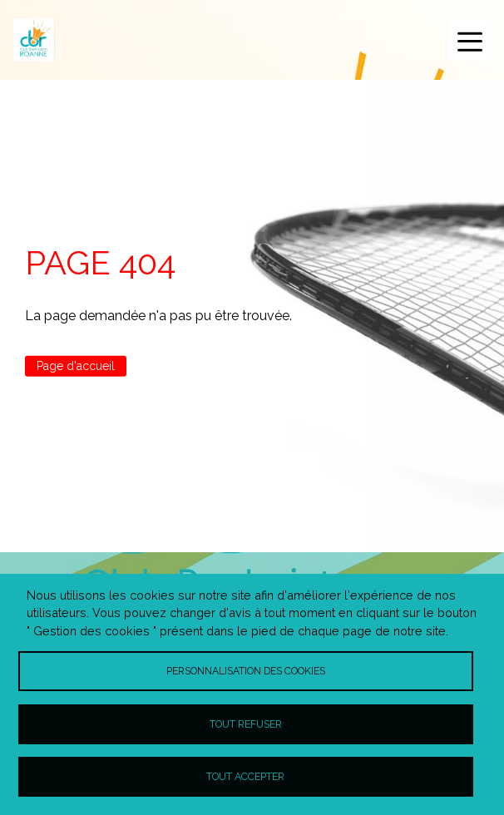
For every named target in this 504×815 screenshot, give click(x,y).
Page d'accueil (76, 366)
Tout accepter (245, 776)
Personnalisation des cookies (246, 671)
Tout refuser (246, 724)
